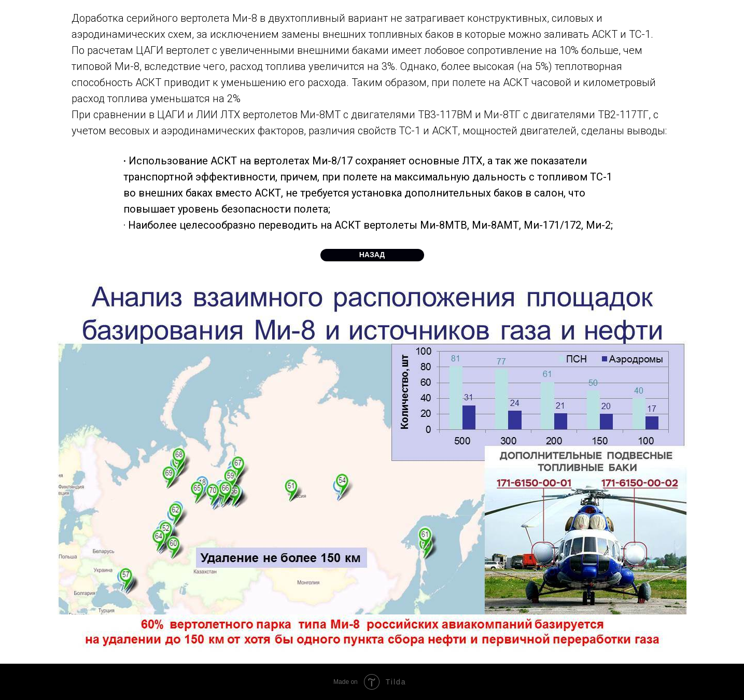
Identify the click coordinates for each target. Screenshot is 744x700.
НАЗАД (372, 255)
